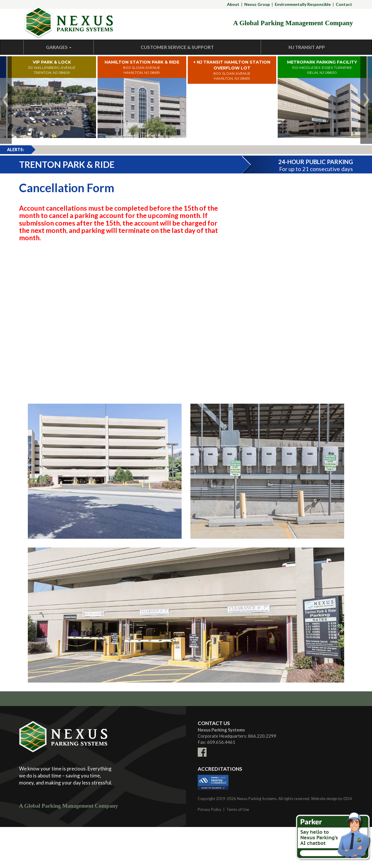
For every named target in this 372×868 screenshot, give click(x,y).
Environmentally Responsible (303, 4)
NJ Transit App (307, 47)
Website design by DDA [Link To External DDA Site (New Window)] (332, 799)
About (233, 4)
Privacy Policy (210, 809)
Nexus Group (257, 4)
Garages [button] (59, 47)
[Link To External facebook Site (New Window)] (202, 748)
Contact (344, 4)
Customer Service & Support (177, 47)
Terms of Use (238, 809)
